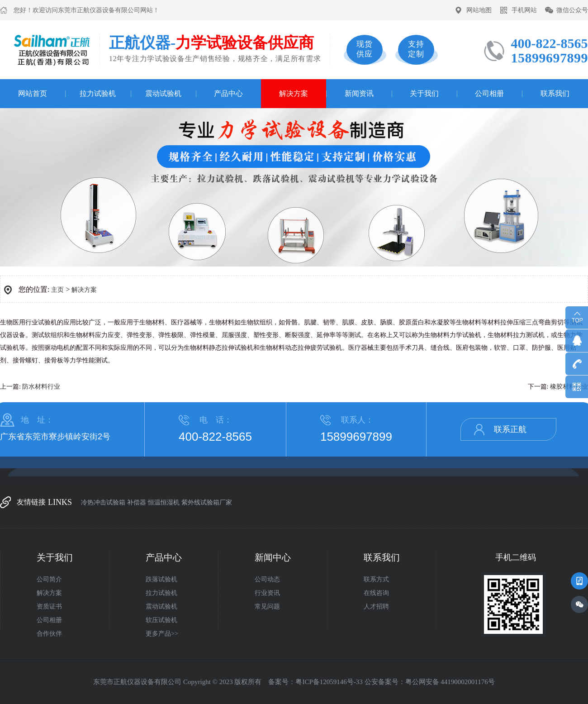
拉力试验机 (98, 93)
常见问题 (267, 606)
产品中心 (228, 93)
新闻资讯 (359, 93)
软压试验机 (161, 620)
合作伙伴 (49, 634)
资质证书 (49, 606)
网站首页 (33, 93)
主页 (57, 290)
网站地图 (479, 10)
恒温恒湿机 (164, 502)
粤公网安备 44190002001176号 (450, 682)
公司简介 (49, 579)
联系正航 (510, 429)
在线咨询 (376, 593)
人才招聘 (376, 606)
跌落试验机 (161, 579)
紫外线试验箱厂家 (207, 502)
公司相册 (489, 93)
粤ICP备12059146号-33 (329, 682)
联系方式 (376, 579)
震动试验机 (163, 93)
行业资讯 (267, 593)
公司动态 (267, 579)
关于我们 (424, 93)
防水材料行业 (41, 387)
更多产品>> (162, 634)
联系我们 (555, 93)
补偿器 (137, 502)
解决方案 (294, 93)
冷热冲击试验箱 (103, 502)
